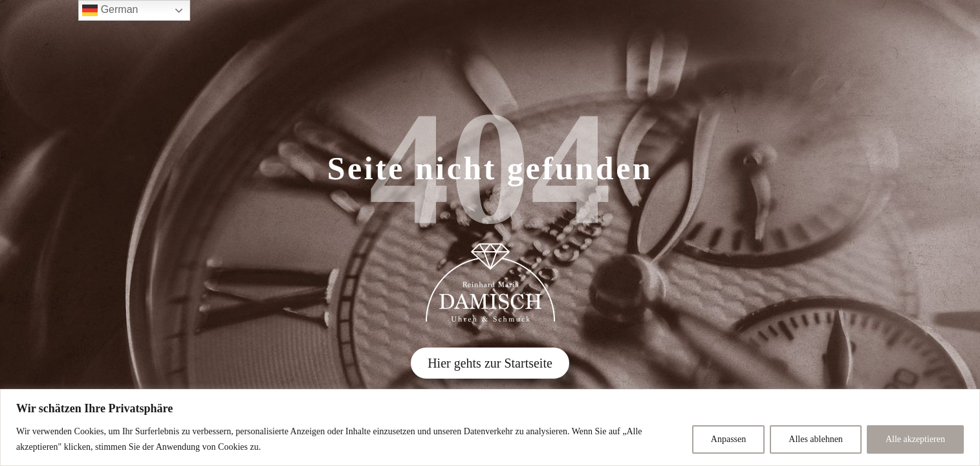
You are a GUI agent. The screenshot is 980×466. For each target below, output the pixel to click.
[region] (490, 427)
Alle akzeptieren (915, 439)
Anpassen (728, 439)
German (110, 10)
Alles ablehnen (816, 439)
